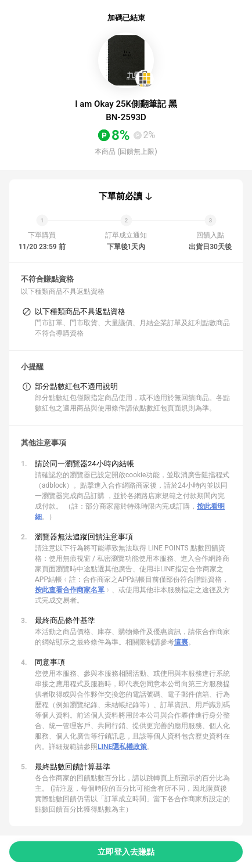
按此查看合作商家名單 (70, 590)
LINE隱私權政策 (122, 747)
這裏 (181, 642)
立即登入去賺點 (126, 852)
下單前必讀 (120, 196)
